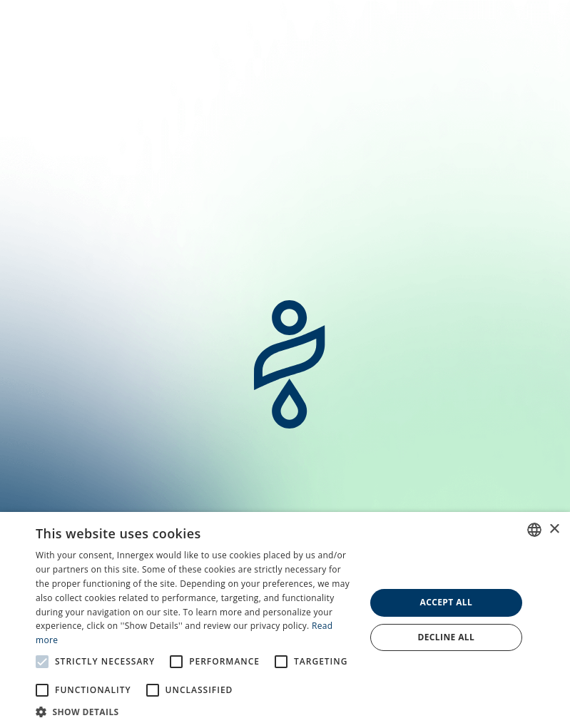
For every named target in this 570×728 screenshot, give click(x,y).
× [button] (554, 529)
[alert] (285, 620)
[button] (195, 711)
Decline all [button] (446, 637)
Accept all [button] (446, 602)
